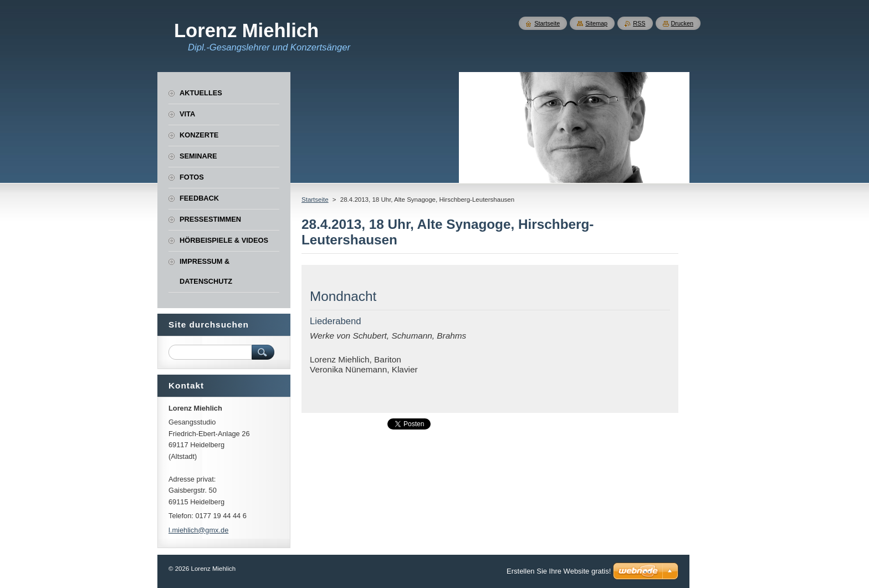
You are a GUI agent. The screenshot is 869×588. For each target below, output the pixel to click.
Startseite (315, 200)
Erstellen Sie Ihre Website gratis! (559, 571)
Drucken (683, 23)
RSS (639, 23)
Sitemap (596, 23)
